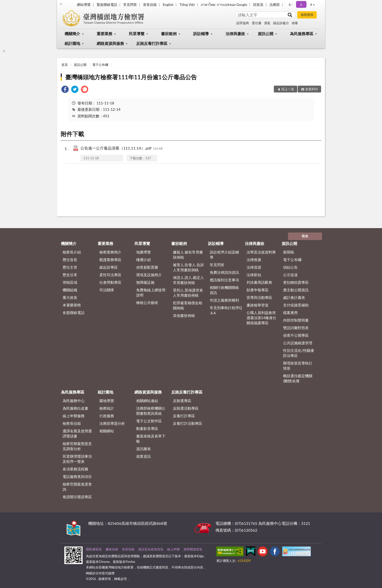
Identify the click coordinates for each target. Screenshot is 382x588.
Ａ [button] (301, 5)
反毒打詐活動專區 (188, 423)
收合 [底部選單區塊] (305, 236)
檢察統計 (107, 408)
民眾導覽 (137, 34)
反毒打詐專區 (184, 416)
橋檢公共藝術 (147, 303)
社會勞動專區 (110, 282)
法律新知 (254, 275)
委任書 (257, 23)
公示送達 (290, 275)
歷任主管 (70, 267)
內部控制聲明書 (296, 320)
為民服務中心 (74, 401)
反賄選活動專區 (186, 408)
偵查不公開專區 (296, 335)
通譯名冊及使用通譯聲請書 (77, 433)
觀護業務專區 (110, 260)
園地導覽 (107, 401)
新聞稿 (289, 252)
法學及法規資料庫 (261, 252)
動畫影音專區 (147, 428)
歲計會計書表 (294, 297)
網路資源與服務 (110, 43)
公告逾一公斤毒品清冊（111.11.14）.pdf (122, 148)
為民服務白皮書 (75, 408)
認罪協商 (243, 23)
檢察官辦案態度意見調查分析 (77, 446)
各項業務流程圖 (75, 469)
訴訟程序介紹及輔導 (224, 255)
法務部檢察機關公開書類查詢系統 (151, 411)
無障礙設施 (145, 282)
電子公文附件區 (149, 421)
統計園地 (72, 43)
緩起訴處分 (281, 23)
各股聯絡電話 (74, 313)
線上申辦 (173, 549)
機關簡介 (72, 34)
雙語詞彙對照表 (296, 328)
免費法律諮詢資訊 (224, 272)
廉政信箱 (112, 549)
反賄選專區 (182, 401)
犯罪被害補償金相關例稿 (188, 305)
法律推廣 (254, 260)
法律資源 (254, 267)
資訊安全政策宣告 (151, 549)
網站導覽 (84, 5)
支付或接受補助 (296, 305)
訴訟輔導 (201, 34)
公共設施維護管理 (298, 343)
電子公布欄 (100, 65)
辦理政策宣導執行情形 (298, 366)
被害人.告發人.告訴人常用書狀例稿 (188, 267)
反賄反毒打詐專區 (152, 43)
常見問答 (130, 5)
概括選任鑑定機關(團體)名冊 (298, 378)
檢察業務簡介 (110, 252)
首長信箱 (150, 5)
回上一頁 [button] (288, 89)
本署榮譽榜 (72, 305)
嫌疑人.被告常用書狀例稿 (188, 255)
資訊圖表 (143, 449)
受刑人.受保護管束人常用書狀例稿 (188, 293)
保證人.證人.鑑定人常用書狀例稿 (188, 280)
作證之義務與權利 (224, 300)
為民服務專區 (302, 34)
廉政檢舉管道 (258, 305)
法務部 (275, 5)
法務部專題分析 (112, 423)
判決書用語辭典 (259, 282)
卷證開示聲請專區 (77, 497)
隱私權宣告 (94, 549)
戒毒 (295, 23)
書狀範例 (169, 34)
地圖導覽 (143, 252)
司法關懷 (107, 290)
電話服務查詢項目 (77, 476)
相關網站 (107, 431)
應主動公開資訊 (296, 290)
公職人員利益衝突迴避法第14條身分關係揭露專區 (261, 318)
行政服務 (107, 416)
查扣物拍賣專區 (296, 282)
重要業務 (105, 34)
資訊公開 (266, 34)
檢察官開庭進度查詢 (77, 487)
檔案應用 (290, 313)
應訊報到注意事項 (224, 280)
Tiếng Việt (187, 5)
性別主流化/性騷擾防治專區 (299, 353)
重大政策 (70, 297)
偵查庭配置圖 (147, 267)
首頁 (65, 65)
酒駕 (267, 23)
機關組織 (70, 290)
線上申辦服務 (74, 416)
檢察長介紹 (72, 252)
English (168, 5)
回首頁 (258, 5)
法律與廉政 (235, 34)
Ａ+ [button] (312, 5)
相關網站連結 (147, 401)
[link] (65, 90)
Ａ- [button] (290, 5)
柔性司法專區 (110, 275)
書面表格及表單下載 (151, 439)
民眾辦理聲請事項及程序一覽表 (77, 459)
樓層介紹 (143, 260)
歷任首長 (70, 260)
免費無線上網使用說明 (151, 292)
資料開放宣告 (193, 549)
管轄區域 (70, 282)
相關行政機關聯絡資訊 (224, 290)
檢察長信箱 (72, 423)
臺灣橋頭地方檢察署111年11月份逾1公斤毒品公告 (131, 77)
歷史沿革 (70, 275)
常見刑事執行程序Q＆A (226, 310)
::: (61, 4)
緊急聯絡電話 (107, 5)
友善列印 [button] (312, 89)
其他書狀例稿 (184, 315)
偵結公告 (290, 267)
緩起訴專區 (109, 267)
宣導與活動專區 (259, 297)
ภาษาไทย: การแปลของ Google (224, 5)
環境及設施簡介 (149, 275)
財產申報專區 (258, 290)
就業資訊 (143, 456)
